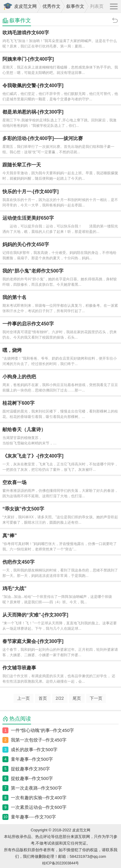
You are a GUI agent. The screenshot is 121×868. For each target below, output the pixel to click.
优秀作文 (51, 6)
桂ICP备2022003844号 (61, 863)
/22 (60, 698)
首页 (43, 698)
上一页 (23, 698)
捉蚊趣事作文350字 (30, 769)
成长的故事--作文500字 (34, 749)
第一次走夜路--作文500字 (36, 788)
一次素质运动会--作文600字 (39, 807)
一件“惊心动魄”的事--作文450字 (42, 730)
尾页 (77, 698)
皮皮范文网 (25, 6)
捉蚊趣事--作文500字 (32, 778)
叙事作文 (75, 6)
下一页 (96, 698)
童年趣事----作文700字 (33, 817)
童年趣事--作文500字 (32, 759)
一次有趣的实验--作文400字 (39, 798)
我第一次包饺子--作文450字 (39, 740)
